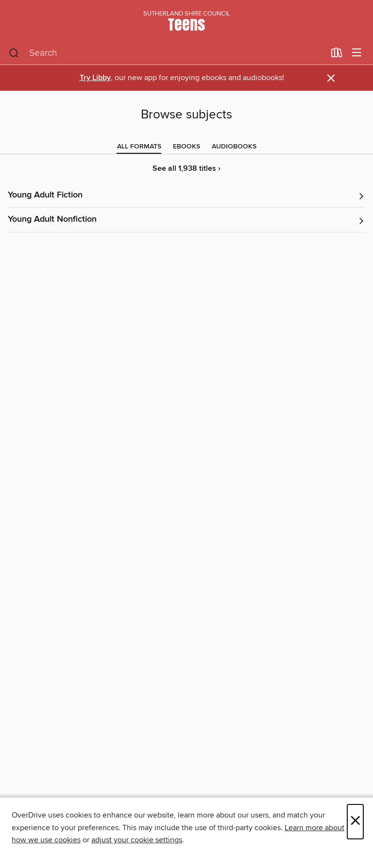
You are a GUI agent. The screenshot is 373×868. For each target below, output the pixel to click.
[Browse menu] (357, 53)
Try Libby (95, 78)
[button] (186, 196)
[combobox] (167, 53)
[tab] (139, 147)
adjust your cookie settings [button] (137, 840)
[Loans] (337, 55)
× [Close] (355, 822)
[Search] (14, 53)
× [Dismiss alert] (331, 78)
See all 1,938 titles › (186, 169)
